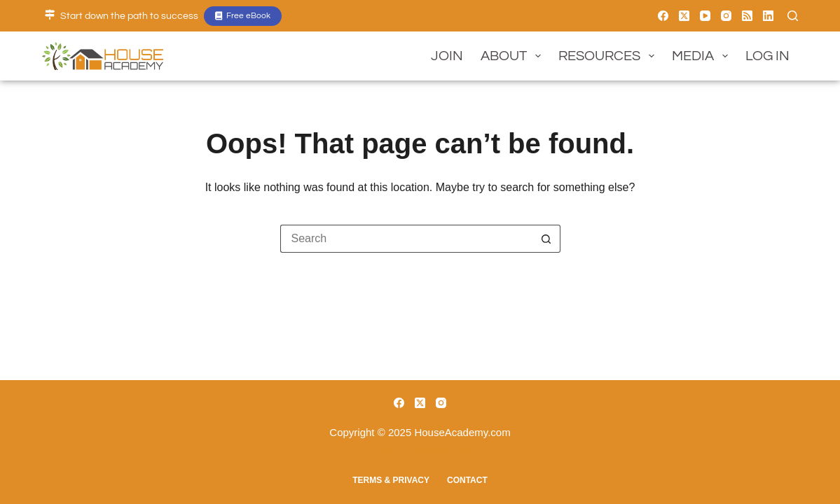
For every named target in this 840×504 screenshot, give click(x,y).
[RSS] (747, 16)
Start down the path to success (129, 16)
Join (447, 56)
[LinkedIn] (768, 16)
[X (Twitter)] (684, 16)
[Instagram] (726, 16)
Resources (609, 56)
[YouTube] (705, 16)
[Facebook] (663, 16)
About (514, 56)
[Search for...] (406, 239)
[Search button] (546, 239)
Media (703, 56)
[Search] (793, 16)
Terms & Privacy (391, 480)
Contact (467, 480)
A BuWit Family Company (420, 451)
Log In (767, 56)
